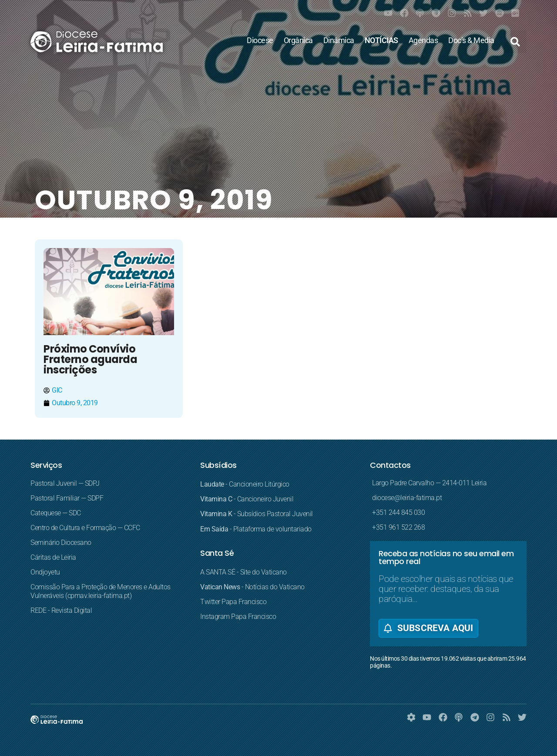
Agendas (423, 40)
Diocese (260, 40)
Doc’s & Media (471, 40)
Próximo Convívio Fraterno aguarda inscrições (90, 359)
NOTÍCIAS (381, 40)
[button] (515, 42)
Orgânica (298, 40)
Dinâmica (339, 40)
